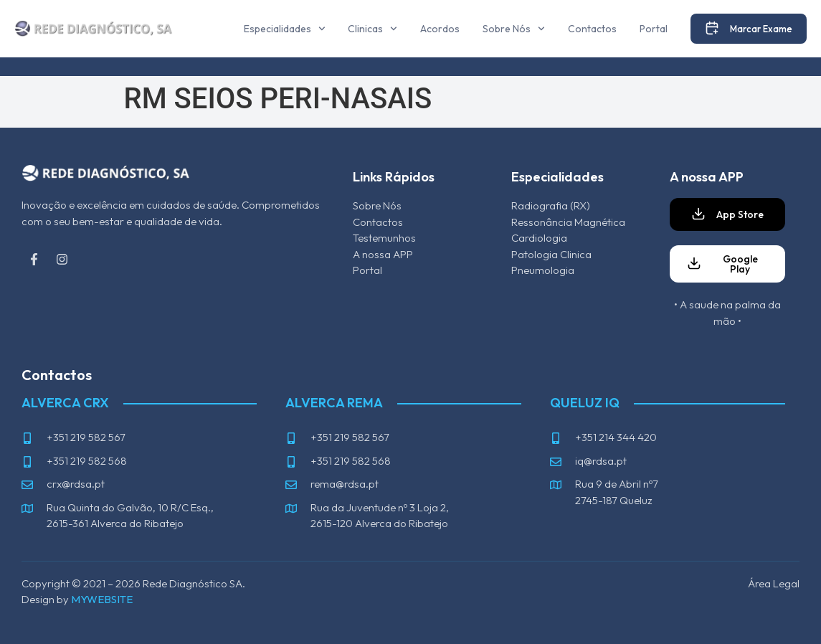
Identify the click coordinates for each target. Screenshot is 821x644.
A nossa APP (383, 254)
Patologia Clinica (551, 254)
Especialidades (285, 29)
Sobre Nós (514, 29)
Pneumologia (543, 270)
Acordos (440, 29)
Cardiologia (539, 238)
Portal (654, 29)
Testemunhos (384, 238)
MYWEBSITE (102, 599)
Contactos (592, 29)
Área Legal (774, 583)
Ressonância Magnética (568, 222)
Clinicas (372, 29)
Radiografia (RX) (551, 205)
